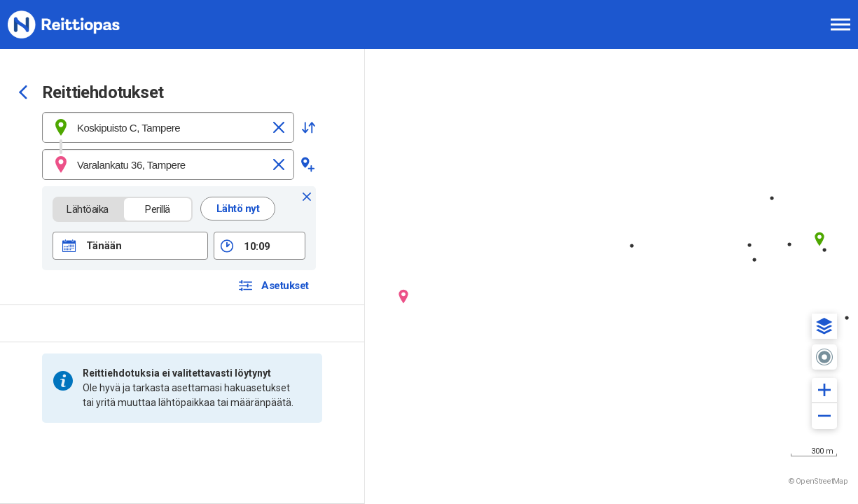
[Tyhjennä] (279, 127)
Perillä (158, 209)
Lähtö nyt (238, 209)
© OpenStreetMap (818, 481)
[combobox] (168, 127)
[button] (308, 127)
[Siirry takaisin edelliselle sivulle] (23, 94)
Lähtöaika (88, 209)
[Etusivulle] (81, 24)
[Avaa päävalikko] (840, 24)
